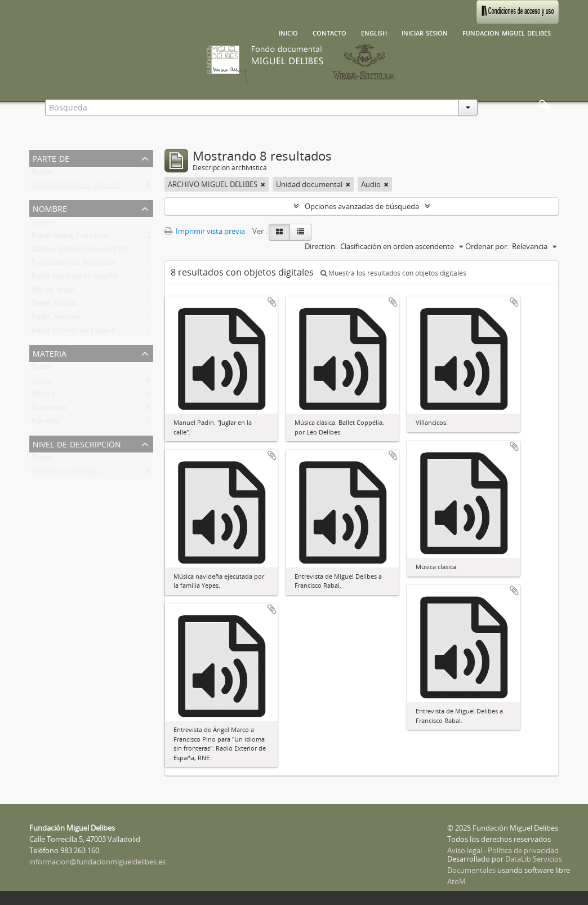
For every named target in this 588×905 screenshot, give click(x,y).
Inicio (288, 32)
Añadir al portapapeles (272, 302)
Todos (42, 174)
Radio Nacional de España (75, 278)
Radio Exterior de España (73, 332)
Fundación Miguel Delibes (507, 32)
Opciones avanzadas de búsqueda (362, 206)
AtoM (456, 881)
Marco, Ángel (53, 292)
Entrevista (48, 410)
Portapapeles (545, 107)
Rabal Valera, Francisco (70, 238)
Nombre (50, 208)
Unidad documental (65, 473)
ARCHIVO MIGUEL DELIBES (76, 188)
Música (43, 396)
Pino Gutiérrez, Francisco (73, 265)
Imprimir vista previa (205, 231)
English (374, 32)
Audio (41, 383)
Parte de (51, 158)
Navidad (46, 423)
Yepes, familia (54, 305)
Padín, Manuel (55, 319)
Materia (50, 352)
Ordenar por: (487, 246)
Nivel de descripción (77, 443)
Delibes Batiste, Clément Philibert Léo (94, 251)
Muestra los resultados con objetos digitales (393, 273)
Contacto (329, 32)
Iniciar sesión (425, 32)
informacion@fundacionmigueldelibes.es (97, 862)
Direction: (321, 246)
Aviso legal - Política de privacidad (503, 850)
